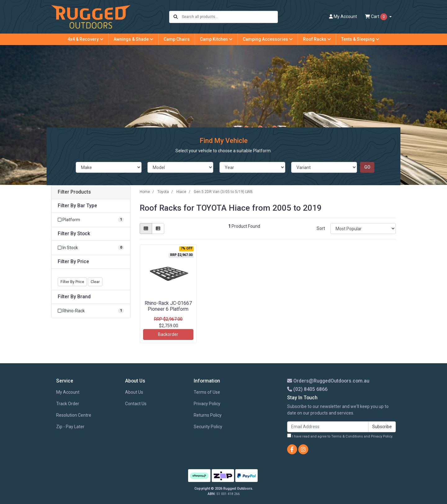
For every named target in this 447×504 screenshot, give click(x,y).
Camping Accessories (268, 39)
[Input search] (230, 17)
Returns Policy (208, 415)
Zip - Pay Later (70, 427)
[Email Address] (328, 427)
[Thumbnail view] (146, 229)
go (367, 167)
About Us (134, 392)
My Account (68, 392)
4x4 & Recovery (86, 39)
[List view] (158, 229)
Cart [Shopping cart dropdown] (377, 17)
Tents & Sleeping (360, 39)
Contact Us (136, 404)
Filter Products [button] (74, 192)
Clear (95, 282)
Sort (321, 228)
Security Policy (208, 427)
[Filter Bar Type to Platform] (91, 220)
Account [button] (343, 16)
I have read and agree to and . (340, 436)
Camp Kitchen (216, 39)
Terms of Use (207, 392)
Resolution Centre (74, 415)
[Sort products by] (363, 229)
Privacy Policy (207, 404)
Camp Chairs (177, 39)
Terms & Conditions (347, 436)
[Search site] (176, 17)
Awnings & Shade (133, 39)
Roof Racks (317, 39)
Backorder (168, 334)
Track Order (68, 404)
